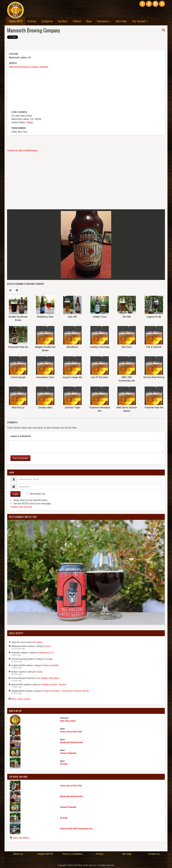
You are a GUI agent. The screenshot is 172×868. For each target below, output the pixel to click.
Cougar (49, 659)
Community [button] (104, 21)
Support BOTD (45, 854)
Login (15, 494)
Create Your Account (21, 507)
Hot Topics (37, 642)
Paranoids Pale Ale (18, 347)
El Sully (64, 764)
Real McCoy (18, 408)
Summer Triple (72, 408)
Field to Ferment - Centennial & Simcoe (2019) (66, 691)
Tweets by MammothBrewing (22, 150)
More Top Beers (21, 838)
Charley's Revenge (100, 347)
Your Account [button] (140, 21)
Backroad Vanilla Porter (72, 743)
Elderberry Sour (45, 317)
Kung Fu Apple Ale (72, 378)
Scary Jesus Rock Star (71, 732)
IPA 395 (127, 317)
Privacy (100, 854)
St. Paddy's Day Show (48, 678)
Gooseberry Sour (45, 378)
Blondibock (72, 347)
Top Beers (63, 21)
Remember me (38, 494)
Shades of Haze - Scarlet (54, 685)
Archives (32, 21)
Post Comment (20, 458)
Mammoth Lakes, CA (20, 57)
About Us (18, 854)
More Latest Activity (21, 699)
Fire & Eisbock (154, 347)
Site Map (127, 854)
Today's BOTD (17, 21)
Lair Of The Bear (100, 378)
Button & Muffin (51, 666)
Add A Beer (121, 21)
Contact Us (154, 854)
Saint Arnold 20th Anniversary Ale (77, 829)
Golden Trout (100, 317)
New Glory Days (68, 721)
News (89, 21)
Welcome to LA (46, 653)
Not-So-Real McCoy (154, 378)
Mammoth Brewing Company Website (29, 67)
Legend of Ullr (154, 317)
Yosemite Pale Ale (154, 408)
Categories (47, 21)
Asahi (39, 672)
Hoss (48, 647)
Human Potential (68, 754)
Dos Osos (127, 347)
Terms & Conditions (72, 854)
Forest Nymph (18, 378)
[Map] (30, 122)
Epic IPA (72, 317)
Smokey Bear (45, 408)
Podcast (77, 21)
